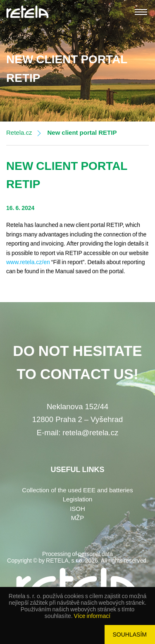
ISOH (77, 509)
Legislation (78, 499)
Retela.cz (19, 133)
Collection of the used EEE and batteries (77, 490)
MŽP (78, 518)
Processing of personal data (77, 554)
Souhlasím (130, 634)
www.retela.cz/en (28, 262)
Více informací (92, 616)
